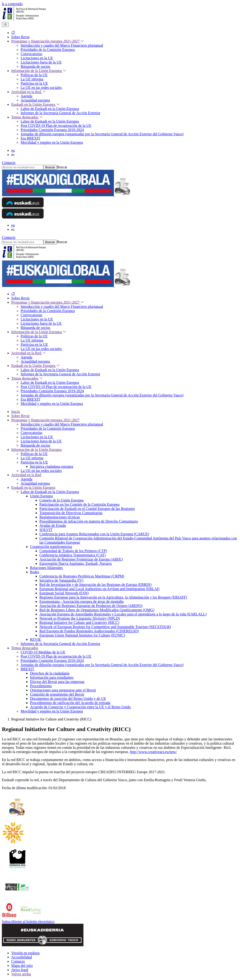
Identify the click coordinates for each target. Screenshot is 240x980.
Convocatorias (31, 433)
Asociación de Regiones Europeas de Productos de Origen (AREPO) (91, 606)
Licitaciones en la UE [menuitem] (37, 58)
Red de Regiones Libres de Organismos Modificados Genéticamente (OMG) (97, 610)
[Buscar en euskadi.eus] (23, 167)
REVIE (36, 639)
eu (13, 150)
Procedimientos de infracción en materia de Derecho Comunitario (89, 521)
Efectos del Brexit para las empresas (57, 682)
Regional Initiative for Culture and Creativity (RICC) (79, 623)
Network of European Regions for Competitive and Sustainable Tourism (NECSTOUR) (105, 627)
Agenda (26, 479)
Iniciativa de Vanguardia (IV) (61, 580)
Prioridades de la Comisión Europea (48, 428)
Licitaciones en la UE (37, 437)
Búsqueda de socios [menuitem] (35, 66)
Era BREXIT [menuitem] (30, 138)
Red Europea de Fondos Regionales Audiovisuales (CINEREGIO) (89, 631)
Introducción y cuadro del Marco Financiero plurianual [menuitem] (62, 45)
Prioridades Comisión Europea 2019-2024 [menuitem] (52, 130)
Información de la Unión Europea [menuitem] (39, 71)
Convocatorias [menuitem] (31, 54)
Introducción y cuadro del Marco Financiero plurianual (62, 424)
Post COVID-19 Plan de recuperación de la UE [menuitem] (56, 126)
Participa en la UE (34, 462)
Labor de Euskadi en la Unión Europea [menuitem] (50, 109)
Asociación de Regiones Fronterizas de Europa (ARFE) (81, 559)
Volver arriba (21, 974)
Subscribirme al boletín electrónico (28, 922)
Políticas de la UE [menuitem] (34, 75)
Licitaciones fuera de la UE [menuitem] (41, 62)
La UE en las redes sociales (41, 471)
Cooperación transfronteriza (51, 547)
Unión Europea (41, 496)
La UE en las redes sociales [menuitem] (41, 88)
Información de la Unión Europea (36, 450)
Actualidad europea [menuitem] (35, 100)
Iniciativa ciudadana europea (52, 466)
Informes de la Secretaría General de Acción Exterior (60, 644)
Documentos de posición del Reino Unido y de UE (68, 699)
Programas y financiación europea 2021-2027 (45, 420)
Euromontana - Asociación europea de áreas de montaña (81, 601)
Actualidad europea (35, 483)
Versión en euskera (25, 953)
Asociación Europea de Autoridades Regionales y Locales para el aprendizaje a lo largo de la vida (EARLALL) (123, 614)
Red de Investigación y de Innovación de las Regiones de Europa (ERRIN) (96, 585)
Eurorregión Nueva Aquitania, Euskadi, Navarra (75, 563)
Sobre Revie (21, 416)
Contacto (9, 163)
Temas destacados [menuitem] (27, 117)
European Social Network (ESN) (64, 593)
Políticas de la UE (34, 454)
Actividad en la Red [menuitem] (29, 92)
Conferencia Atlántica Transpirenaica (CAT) (73, 555)
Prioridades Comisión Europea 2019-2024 (52, 661)
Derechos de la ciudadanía (50, 673)
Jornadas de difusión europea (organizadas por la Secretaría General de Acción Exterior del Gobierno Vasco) (102, 665)
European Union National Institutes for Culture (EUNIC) (82, 635)
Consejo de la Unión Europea (61, 500)
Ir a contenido (12, 4)
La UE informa (32, 458)
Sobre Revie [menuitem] (21, 37)
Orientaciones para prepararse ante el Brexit (63, 690)
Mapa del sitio (22, 966)
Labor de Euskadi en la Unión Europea (50, 492)
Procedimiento (41, 686)
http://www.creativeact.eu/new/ (153, 752)
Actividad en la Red (26, 475)
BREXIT (27, 669)
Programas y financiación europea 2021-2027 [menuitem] (48, 41)
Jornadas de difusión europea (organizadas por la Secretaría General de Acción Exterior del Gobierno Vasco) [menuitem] (102, 134)
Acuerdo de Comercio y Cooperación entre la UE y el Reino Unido (80, 707)
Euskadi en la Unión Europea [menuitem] (36, 104)
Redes (35, 572)
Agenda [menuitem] (26, 96)
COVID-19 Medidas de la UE (43, 652)
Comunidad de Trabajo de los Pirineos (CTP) (73, 551)
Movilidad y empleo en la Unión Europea (52, 711)
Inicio (16, 412)
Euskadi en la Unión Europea (33, 488)
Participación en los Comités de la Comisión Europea (79, 504)
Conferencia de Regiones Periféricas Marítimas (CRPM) (82, 576)
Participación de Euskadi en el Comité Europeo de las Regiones (87, 509)
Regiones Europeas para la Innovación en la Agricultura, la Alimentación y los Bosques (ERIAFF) (113, 597)
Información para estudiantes (52, 677)
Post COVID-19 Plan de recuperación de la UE (56, 656)
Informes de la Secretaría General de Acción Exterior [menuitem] (60, 113)
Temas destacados (25, 648)
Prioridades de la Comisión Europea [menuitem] (48, 50)
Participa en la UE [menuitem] (34, 83)
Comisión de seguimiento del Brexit (57, 694)
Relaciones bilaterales (46, 568)
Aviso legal (20, 970)
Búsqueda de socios (35, 445)
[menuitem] (13, 33)
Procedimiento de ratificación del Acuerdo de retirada (70, 703)
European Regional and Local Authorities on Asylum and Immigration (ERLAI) (99, 589)
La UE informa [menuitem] (32, 79)
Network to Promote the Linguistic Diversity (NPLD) (80, 618)
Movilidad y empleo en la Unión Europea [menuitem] (52, 142)
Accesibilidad (22, 957)
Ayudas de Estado (53, 526)
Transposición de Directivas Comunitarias (71, 513)
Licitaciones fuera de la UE (41, 441)
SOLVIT (46, 530)
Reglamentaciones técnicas (60, 517)
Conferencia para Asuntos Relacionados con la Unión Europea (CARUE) (94, 534)
